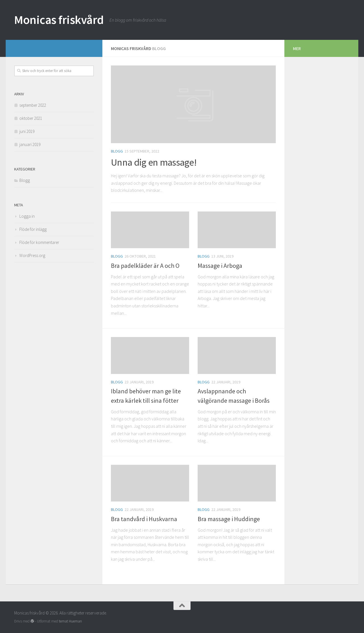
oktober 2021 (31, 118)
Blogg (117, 151)
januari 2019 (30, 144)
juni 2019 (27, 131)
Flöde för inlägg (33, 229)
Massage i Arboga (220, 266)
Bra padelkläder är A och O (145, 266)
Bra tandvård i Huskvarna (144, 519)
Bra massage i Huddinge (229, 519)
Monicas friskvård (59, 20)
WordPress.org (32, 255)
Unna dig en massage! (154, 162)
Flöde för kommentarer (39, 242)
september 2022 (33, 105)
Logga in (27, 216)
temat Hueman (70, 621)
